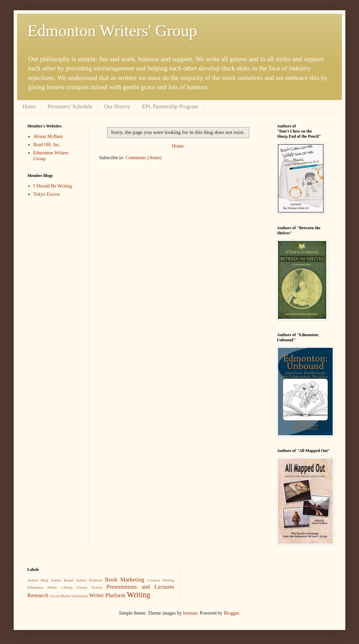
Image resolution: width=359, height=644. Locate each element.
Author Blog (38, 580)
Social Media (60, 596)
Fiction (97, 587)
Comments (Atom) (143, 158)
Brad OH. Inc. (47, 145)
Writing (139, 595)
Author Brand (62, 580)
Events (82, 587)
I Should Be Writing (53, 186)
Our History (117, 106)
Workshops (80, 596)
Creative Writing (161, 580)
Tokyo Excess (47, 194)
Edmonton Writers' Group (112, 31)
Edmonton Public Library (50, 587)
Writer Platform (107, 595)
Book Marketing (125, 580)
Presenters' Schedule (70, 106)
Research (38, 595)
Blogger (231, 613)
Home (29, 106)
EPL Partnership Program (170, 106)
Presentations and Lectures (140, 587)
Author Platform (89, 580)
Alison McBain (48, 136)
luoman (190, 613)
